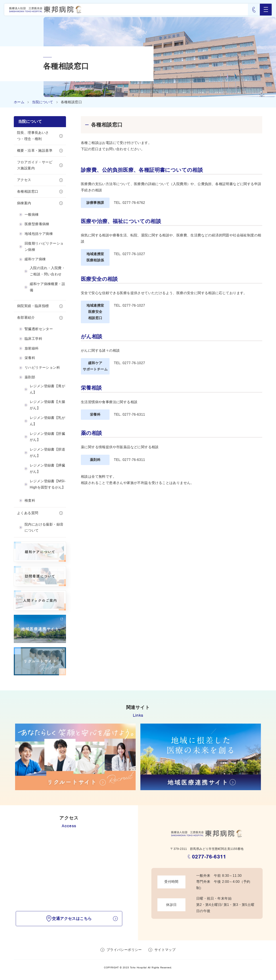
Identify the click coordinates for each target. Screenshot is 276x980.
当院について (42, 102)
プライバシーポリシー (124, 951)
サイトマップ (165, 951)
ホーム (19, 102)
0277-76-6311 (209, 857)
